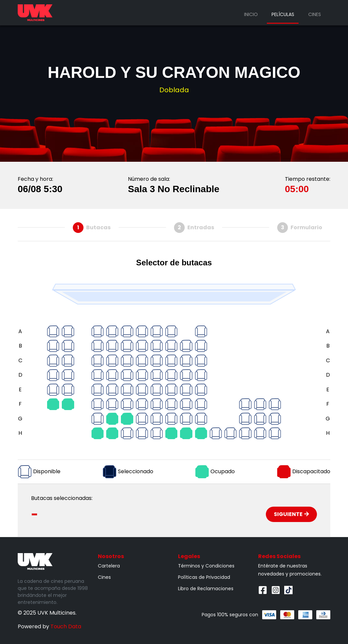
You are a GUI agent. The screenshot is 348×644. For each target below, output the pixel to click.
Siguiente (291, 514)
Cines (315, 14)
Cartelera (109, 566)
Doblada (174, 90)
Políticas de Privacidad (204, 577)
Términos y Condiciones (206, 566)
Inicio (251, 14)
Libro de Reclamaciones (206, 589)
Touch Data (66, 626)
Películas (283, 14)
